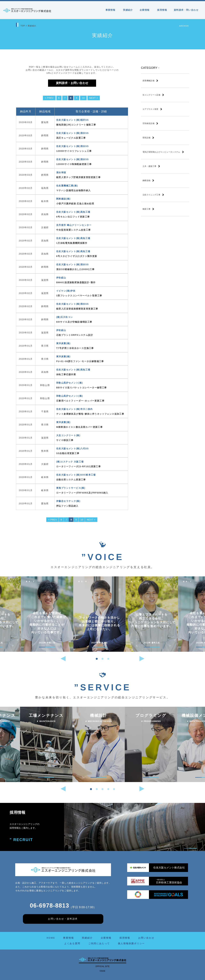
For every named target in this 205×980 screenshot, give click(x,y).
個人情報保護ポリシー (131, 943)
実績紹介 (128, 10)
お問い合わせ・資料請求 (63, 919)
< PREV (49, 98)
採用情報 (162, 10)
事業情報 (111, 10)
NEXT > (94, 98)
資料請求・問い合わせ (186, 10)
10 (83, 98)
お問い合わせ (146, 938)
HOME (51, 938)
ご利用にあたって (99, 943)
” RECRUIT (21, 840)
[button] (97, 659)
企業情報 (145, 10)
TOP (23, 26)
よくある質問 (72, 943)
